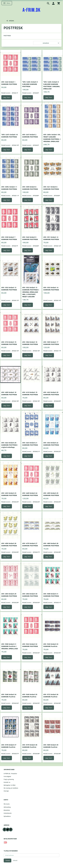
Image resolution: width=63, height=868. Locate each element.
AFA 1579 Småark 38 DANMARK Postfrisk (30, 746)
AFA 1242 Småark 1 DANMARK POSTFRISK (9, 83)
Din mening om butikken (11, 788)
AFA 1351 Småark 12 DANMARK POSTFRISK (51, 238)
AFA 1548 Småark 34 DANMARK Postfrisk (9, 695)
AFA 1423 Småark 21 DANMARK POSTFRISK (30, 444)
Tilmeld (8, 860)
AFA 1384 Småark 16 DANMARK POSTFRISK (30, 343)
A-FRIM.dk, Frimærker (10, 773)
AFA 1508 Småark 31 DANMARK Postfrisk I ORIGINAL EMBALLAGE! (10, 646)
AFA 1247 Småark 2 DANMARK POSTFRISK (30, 136)
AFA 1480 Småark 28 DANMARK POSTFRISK (51, 544)
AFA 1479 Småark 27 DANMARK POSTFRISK (30, 544)
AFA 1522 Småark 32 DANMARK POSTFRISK (30, 645)
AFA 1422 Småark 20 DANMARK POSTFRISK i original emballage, (10, 445)
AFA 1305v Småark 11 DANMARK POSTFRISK (9, 188)
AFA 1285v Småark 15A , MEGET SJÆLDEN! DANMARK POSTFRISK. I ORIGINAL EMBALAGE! (52, 138)
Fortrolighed (7, 776)
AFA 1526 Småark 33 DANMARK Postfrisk (51, 645)
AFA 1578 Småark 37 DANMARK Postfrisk (9, 746)
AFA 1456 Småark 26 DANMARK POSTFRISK (9, 544)
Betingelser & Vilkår (10, 785)
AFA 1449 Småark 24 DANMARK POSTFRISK (30, 494)
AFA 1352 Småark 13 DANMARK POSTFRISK (9, 289)
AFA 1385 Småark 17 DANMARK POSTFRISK (51, 343)
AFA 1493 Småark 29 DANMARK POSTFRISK (9, 595)
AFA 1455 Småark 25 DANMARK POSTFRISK (51, 494)
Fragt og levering (9, 779)
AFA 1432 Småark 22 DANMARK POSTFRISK (51, 444)
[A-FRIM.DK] (31, 10)
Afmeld (15, 860)
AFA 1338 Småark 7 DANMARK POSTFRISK (9, 238)
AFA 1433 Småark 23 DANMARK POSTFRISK (9, 494)
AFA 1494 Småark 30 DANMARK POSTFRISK (30, 595)
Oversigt (6, 791)
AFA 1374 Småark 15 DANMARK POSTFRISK (9, 343)
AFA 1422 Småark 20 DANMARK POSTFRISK (51, 393)
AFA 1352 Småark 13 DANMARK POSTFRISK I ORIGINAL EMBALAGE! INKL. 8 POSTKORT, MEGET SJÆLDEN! (31, 292)
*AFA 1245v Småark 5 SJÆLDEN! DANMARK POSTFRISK (30, 84)
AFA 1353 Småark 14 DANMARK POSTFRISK (51, 289)
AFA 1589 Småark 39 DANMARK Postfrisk (51, 746)
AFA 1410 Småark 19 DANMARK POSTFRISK (30, 393)
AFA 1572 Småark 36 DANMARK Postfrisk (51, 695)
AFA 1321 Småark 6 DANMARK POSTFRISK (51, 188)
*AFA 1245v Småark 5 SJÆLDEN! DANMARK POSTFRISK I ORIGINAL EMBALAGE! (52, 85)
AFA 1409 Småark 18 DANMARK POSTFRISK (9, 393)
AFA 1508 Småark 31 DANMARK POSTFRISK (51, 595)
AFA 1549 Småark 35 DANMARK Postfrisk (30, 695)
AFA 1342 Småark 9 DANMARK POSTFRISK (30, 238)
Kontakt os (7, 782)
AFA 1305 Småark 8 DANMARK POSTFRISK (30, 188)
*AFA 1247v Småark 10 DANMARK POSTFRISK (10, 136)
